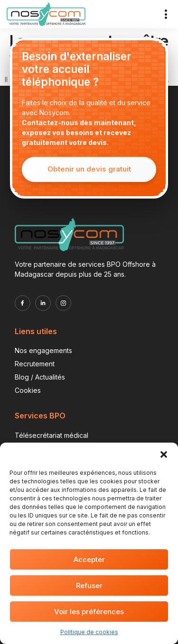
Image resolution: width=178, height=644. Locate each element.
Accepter (89, 559)
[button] (164, 454)
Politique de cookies (89, 632)
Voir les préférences (89, 612)
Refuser (89, 585)
